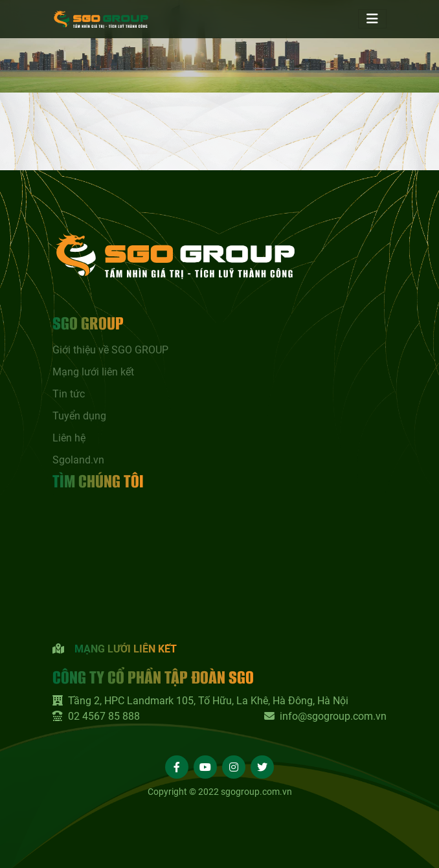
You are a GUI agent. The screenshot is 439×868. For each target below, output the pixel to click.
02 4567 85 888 (96, 716)
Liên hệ (69, 438)
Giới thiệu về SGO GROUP (110, 350)
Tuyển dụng (79, 416)
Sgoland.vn (78, 460)
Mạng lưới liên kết (93, 372)
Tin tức (69, 394)
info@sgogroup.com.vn (325, 716)
